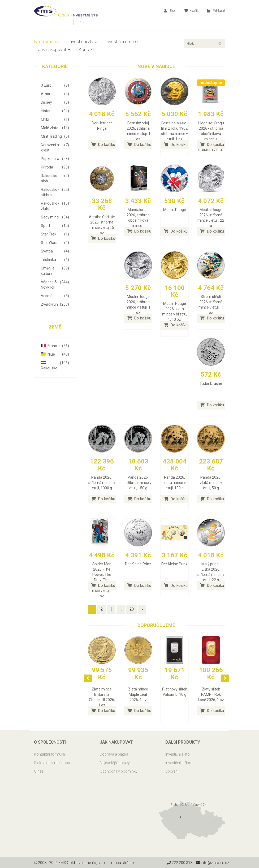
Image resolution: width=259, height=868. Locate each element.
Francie (55, 346)
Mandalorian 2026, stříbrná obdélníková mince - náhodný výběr (138, 220)
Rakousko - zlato (55, 206)
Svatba (55, 251)
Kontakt (86, 49)
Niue (55, 354)
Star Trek (55, 234)
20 (132, 609)
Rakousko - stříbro (55, 192)
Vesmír (55, 296)
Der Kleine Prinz (138, 564)
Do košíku (103, 145)
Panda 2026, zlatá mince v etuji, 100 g (175, 483)
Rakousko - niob (55, 178)
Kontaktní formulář (50, 754)
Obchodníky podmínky (119, 771)
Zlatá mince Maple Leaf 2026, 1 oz (138, 694)
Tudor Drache (211, 384)
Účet (170, 11)
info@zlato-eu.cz (213, 863)
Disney (55, 102)
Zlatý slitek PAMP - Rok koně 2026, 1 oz (211, 694)
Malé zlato (55, 128)
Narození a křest (55, 147)
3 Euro (55, 85)
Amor (55, 94)
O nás (39, 771)
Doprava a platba (114, 754)
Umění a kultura (55, 271)
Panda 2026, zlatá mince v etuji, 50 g (211, 483)
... (121, 609)
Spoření (172, 771)
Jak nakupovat (54, 49)
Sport (55, 226)
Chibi (55, 119)
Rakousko (55, 365)
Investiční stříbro (122, 41)
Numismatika (47, 41)
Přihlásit (216, 11)
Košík (191, 11)
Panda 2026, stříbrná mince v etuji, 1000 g (102, 483)
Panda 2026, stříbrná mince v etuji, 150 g (138, 483)
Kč (81, 22)
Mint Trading (55, 136)
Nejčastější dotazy (115, 763)
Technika (55, 260)
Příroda (55, 167)
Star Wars (55, 243)
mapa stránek (123, 863)
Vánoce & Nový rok (55, 284)
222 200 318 (180, 863)
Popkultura (55, 159)
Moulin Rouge (175, 210)
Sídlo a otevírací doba (52, 763)
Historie (55, 111)
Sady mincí (55, 217)
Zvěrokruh (55, 304)
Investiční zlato (83, 41)
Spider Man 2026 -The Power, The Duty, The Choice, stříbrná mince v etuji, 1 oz (102, 580)
